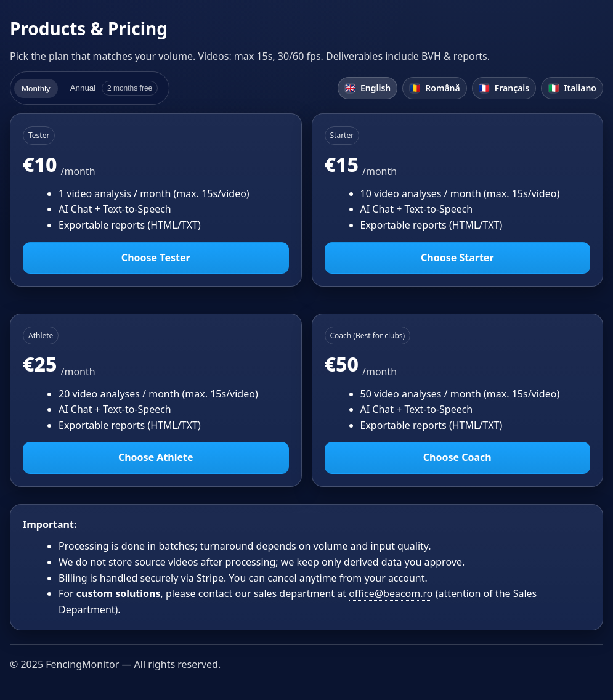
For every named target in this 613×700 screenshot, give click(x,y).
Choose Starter (457, 258)
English (367, 88)
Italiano (572, 88)
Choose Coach (457, 457)
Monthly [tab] (36, 88)
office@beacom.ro (391, 593)
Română (434, 88)
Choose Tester (156, 258)
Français (504, 88)
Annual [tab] (114, 88)
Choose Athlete (156, 457)
